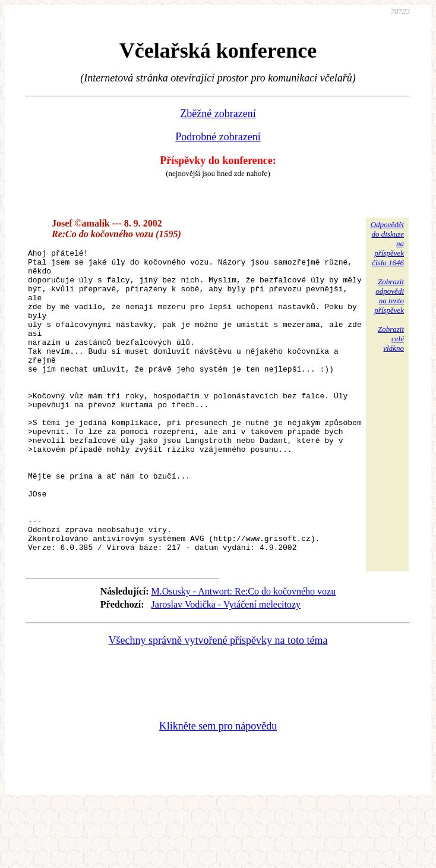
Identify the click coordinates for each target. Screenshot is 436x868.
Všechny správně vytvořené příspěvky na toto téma (218, 703)
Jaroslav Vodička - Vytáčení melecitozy (226, 667)
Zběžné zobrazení (218, 114)
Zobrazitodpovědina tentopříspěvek (389, 296)
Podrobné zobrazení (218, 137)
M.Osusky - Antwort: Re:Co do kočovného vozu (244, 654)
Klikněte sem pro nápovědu (218, 788)
